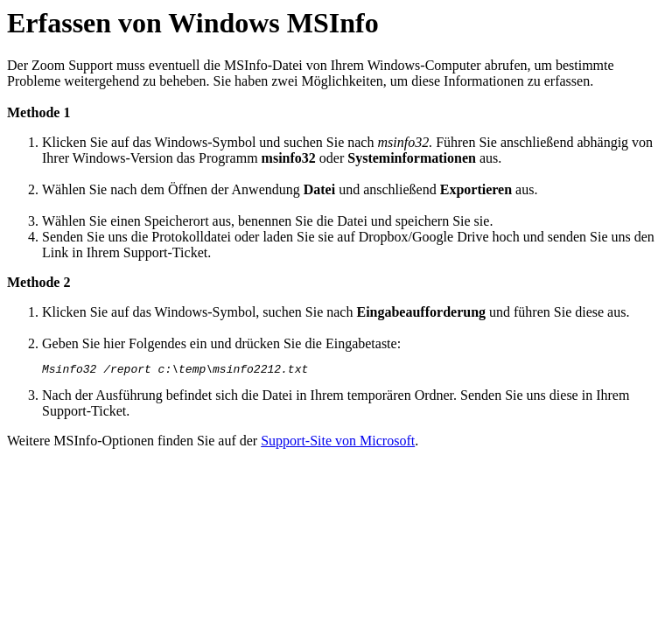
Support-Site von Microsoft (338, 443)
